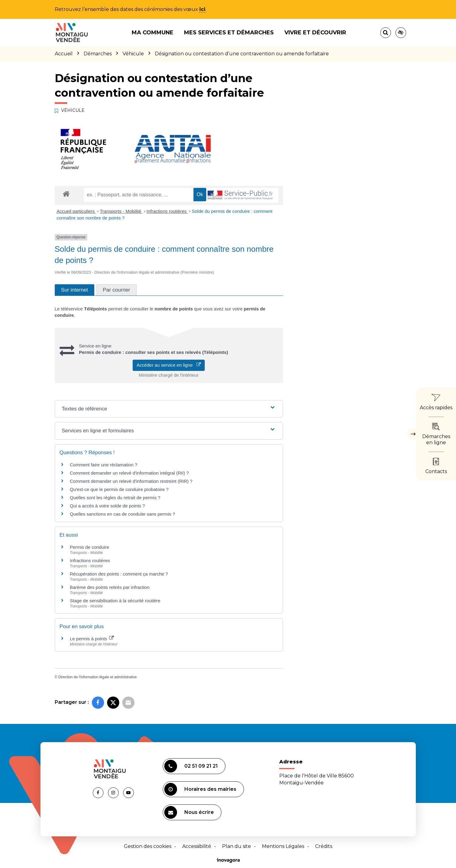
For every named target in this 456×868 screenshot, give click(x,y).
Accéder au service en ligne (169, 365)
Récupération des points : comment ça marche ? (119, 574)
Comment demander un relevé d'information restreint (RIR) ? (131, 481)
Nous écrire (189, 812)
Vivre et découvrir (315, 33)
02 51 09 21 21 (191, 766)
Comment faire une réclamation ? (104, 465)
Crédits (324, 846)
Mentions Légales (283, 846)
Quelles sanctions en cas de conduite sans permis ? (123, 514)
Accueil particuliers (76, 211)
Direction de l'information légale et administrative (98, 677)
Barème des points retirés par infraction (110, 587)
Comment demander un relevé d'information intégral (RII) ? (129, 473)
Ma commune (153, 33)
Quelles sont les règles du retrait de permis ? (115, 498)
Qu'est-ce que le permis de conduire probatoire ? (119, 489)
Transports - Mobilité (121, 211)
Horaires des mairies (200, 789)
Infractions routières (167, 211)
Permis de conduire (90, 547)
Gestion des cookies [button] (148, 846)
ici (202, 9)
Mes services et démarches (229, 33)
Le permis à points (92, 639)
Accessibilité (197, 846)
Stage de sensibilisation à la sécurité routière (115, 601)
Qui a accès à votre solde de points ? (108, 506)
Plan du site (237, 846)
